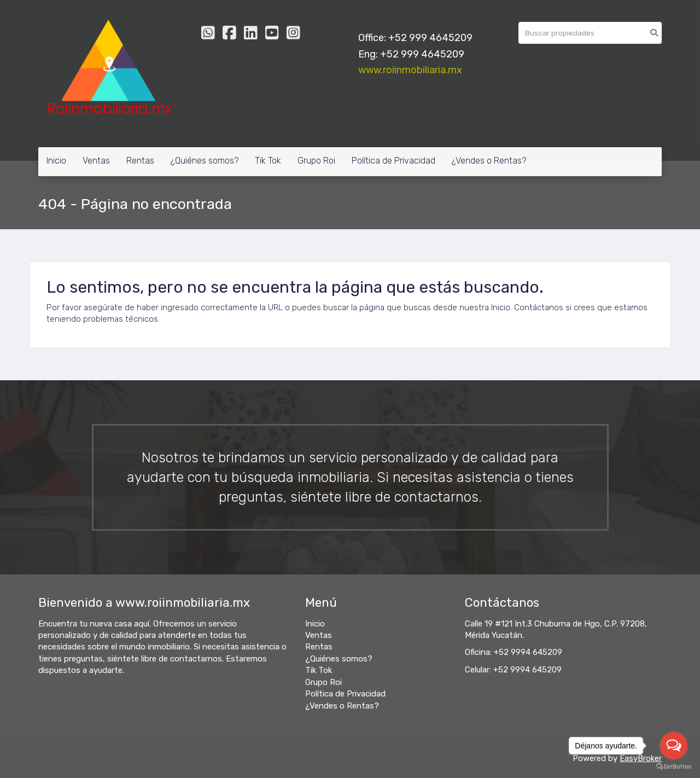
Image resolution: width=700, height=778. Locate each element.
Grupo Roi (316, 161)
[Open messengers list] (674, 746)
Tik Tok (268, 161)
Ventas (96, 161)
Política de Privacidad (393, 161)
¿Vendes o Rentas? (489, 161)
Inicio (56, 161)
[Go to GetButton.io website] (674, 767)
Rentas (140, 161)
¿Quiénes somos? (205, 161)
